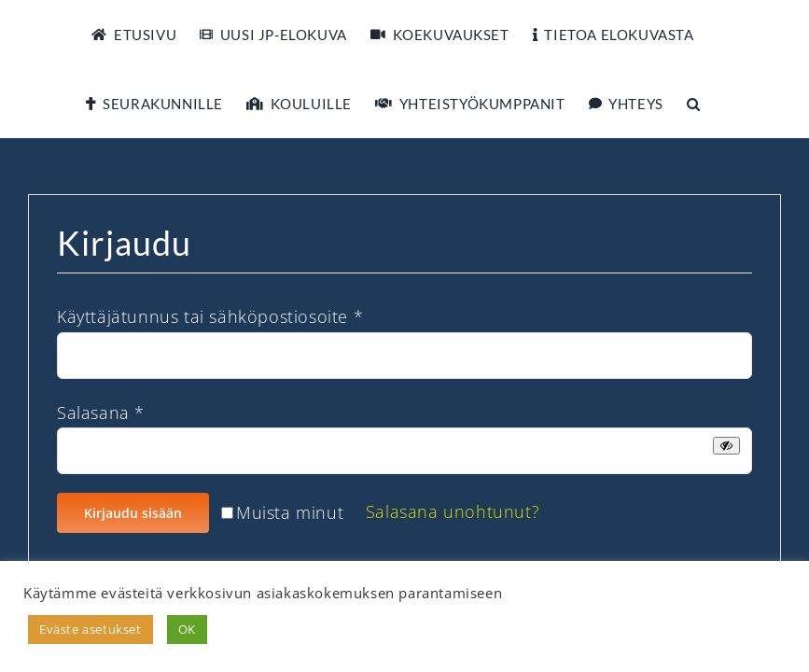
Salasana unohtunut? (453, 511)
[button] (694, 104)
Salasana (101, 413)
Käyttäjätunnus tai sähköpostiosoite (210, 316)
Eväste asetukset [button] (91, 629)
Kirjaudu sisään (133, 513)
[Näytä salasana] (726, 446)
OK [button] (187, 629)
